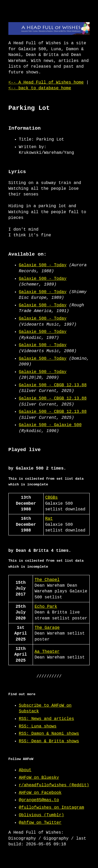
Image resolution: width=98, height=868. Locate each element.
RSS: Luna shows (38, 726)
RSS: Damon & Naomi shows (49, 734)
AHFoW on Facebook (40, 793)
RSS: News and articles (46, 719)
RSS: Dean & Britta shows (49, 741)
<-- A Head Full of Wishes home (46, 83)
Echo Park (46, 607)
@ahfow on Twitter (40, 823)
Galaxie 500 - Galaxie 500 (50, 425)
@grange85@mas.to (39, 800)
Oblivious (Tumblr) (41, 815)
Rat (49, 519)
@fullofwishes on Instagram (51, 808)
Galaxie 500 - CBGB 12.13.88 (53, 385)
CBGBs (51, 498)
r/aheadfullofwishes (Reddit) (54, 785)
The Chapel (47, 580)
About (25, 770)
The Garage (47, 628)
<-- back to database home (40, 88)
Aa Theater (47, 652)
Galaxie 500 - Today (43, 265)
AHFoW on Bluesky (39, 778)
